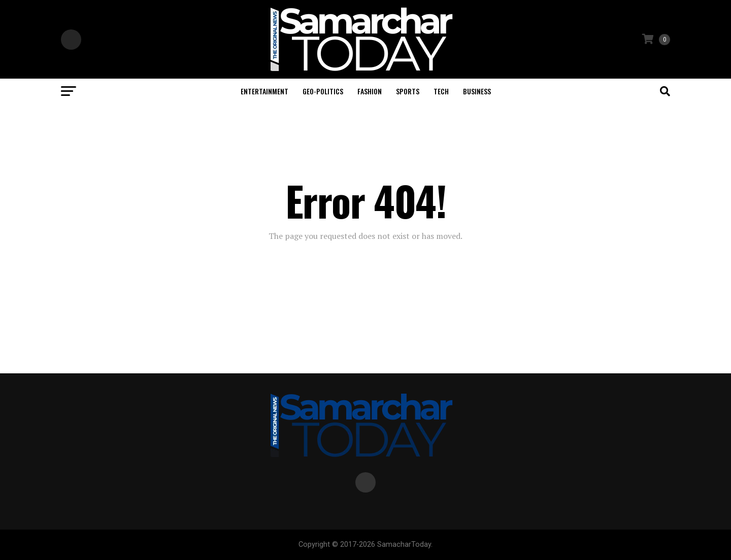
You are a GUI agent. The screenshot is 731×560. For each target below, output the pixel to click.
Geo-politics (323, 91)
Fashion (370, 91)
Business (477, 91)
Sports (408, 91)
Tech (441, 91)
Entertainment (264, 91)
